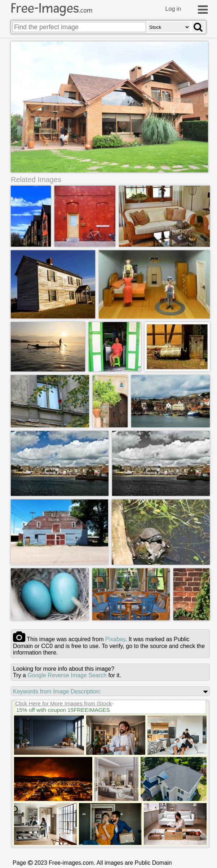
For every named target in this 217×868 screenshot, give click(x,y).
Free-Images (52, 8)
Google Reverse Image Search (67, 675)
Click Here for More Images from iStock (63, 703)
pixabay (115, 639)
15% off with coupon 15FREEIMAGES (63, 710)
